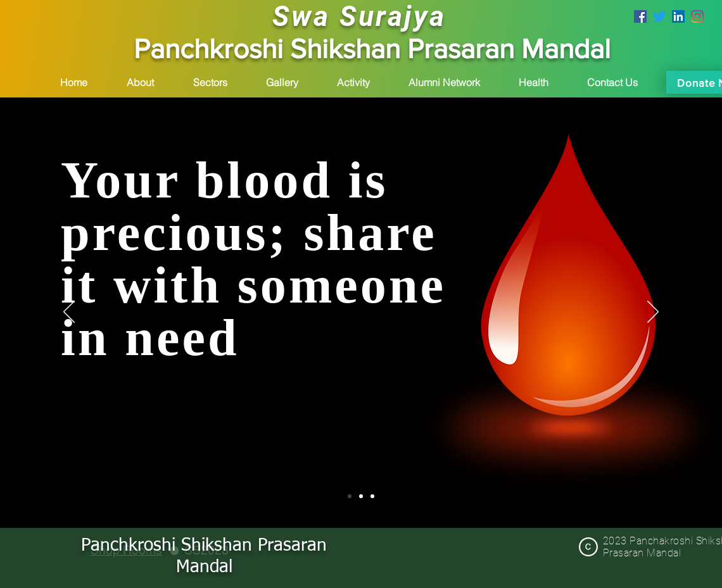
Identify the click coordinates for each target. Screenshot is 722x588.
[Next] (653, 313)
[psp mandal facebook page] (640, 16)
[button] (150, 83)
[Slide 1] (350, 496)
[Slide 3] (372, 496)
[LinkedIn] (678, 16)
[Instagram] (697, 16)
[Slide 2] (361, 496)
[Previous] (69, 313)
